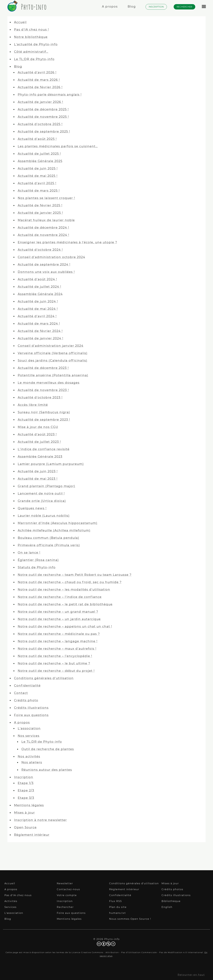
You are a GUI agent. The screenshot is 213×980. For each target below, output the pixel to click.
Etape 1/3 (26, 783)
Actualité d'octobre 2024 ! (40, 250)
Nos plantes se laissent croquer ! (46, 198)
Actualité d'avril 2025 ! (37, 183)
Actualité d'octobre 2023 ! (40, 397)
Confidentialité (27, 686)
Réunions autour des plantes (47, 770)
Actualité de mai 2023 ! (38, 479)
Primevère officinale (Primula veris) (49, 545)
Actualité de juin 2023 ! (38, 471)
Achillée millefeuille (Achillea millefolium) (54, 530)
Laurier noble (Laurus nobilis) (44, 516)
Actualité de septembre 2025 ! (44, 131)
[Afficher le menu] (204, 8)
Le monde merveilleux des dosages (49, 383)
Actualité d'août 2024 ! (37, 279)
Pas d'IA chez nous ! (32, 30)
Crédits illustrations (31, 708)
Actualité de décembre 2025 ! (43, 109)
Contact (21, 693)
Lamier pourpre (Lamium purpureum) (51, 464)
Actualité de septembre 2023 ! (44, 420)
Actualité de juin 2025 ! (38, 168)
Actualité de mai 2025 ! (38, 176)
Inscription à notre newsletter (40, 820)
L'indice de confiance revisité (44, 449)
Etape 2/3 (26, 790)
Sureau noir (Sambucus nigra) (44, 412)
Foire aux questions (31, 715)
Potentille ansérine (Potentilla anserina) (53, 375)
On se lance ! (29, 553)
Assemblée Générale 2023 (40, 457)
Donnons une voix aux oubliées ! (46, 272)
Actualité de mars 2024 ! (39, 324)
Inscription (24, 777)
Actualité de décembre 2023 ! (43, 368)
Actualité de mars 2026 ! (39, 80)
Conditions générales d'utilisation (44, 678)
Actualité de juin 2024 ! (38, 301)
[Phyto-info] (26, 10)
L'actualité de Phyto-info (36, 44)
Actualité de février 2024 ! (40, 331)
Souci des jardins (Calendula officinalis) (53, 361)
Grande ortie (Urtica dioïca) (42, 501)
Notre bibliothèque (31, 37)
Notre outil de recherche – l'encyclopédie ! (55, 656)
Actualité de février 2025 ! (40, 205)
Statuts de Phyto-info (37, 567)
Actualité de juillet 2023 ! (39, 442)
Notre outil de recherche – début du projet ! (56, 671)
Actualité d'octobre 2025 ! (40, 124)
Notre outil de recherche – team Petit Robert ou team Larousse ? (75, 575)
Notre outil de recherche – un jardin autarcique (59, 619)
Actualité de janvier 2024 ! (41, 338)
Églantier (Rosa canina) (38, 560)
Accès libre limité (33, 405)
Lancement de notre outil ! (41, 493)
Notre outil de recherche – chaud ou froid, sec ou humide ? (70, 582)
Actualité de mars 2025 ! (39, 191)
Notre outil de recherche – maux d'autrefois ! (57, 649)
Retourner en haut (191, 975)
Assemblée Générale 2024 (40, 294)
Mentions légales (29, 805)
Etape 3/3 (26, 798)
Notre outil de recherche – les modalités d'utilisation (64, 590)
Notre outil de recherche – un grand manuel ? (58, 612)
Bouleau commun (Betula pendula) (49, 538)
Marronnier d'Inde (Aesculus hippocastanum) (58, 523)
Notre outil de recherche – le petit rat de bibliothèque (65, 604)
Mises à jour (24, 813)
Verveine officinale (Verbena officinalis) (53, 353)
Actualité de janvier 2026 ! (40, 102)
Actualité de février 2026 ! (40, 87)
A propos (22, 722)
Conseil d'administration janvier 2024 (51, 346)
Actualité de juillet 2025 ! (39, 154)
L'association (29, 728)
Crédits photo (26, 700)
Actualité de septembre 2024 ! (44, 264)
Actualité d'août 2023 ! (37, 434)
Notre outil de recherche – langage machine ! (58, 641)
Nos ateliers (32, 762)
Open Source (25, 827)
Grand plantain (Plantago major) (47, 486)
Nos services (29, 736)
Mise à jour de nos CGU (38, 427)
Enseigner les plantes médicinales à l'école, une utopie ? (67, 242)
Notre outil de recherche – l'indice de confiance (60, 597)
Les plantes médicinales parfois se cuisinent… (58, 146)
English (167, 907)
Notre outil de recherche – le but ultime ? (54, 663)
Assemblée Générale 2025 (40, 161)
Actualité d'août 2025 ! (37, 139)
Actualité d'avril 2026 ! (37, 72)
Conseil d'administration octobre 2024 (51, 257)
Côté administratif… (31, 52)
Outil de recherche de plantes (48, 749)
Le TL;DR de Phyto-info (34, 59)
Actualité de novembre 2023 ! (43, 390)
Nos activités (29, 756)
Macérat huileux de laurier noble (46, 220)
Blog (18, 66)
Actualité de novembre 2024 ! (43, 235)
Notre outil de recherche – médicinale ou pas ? (59, 634)
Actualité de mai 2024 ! (38, 309)
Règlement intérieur (32, 835)
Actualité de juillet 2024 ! (39, 287)
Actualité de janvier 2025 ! (40, 213)
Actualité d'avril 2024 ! (37, 316)
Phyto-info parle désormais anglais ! (50, 95)
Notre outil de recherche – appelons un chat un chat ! (65, 626)
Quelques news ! (32, 508)
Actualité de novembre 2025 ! (43, 117)
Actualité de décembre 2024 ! (43, 228)
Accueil (20, 22)
